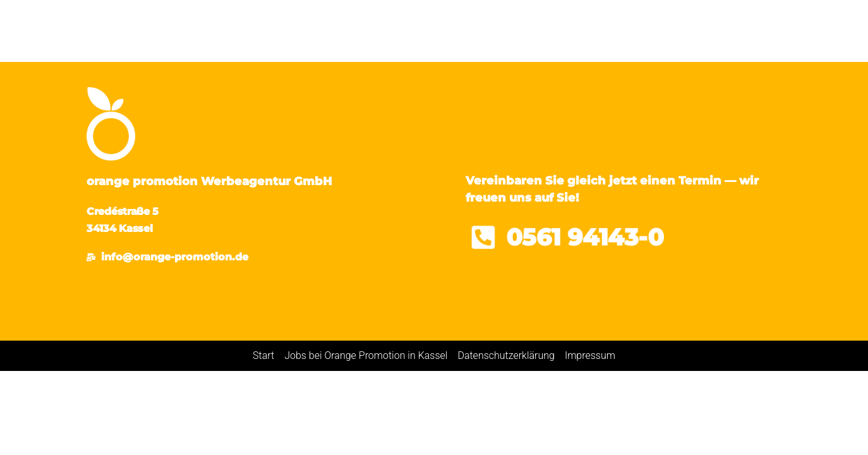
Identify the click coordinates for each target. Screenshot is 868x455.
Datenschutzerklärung (506, 355)
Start (263, 355)
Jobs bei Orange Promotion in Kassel (366, 355)
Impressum (590, 355)
